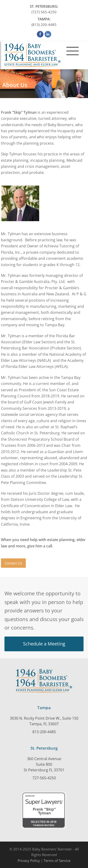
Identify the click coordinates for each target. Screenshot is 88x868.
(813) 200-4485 (44, 22)
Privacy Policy (29, 861)
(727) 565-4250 (44, 9)
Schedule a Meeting (44, 644)
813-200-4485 (44, 732)
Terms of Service (57, 861)
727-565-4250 (44, 778)
